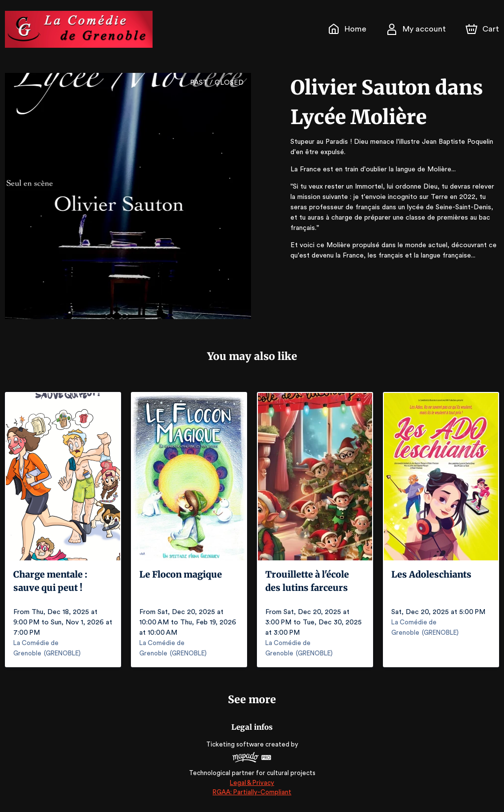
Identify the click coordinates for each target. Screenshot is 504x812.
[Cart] (483, 29)
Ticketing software (236, 744)
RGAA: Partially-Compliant (252, 792)
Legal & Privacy (252, 783)
